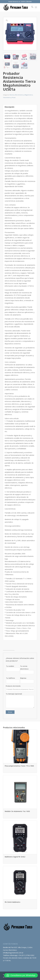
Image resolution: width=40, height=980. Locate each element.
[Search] (31, 7)
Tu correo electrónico (27, 670)
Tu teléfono (13, 680)
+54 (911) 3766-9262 (26, 955)
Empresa (27, 680)
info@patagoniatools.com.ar (13, 953)
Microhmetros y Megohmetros (24, 95)
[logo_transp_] (17, 7)
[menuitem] (31, 7)
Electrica (12, 95)
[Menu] (36, 7)
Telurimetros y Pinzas (9, 97)
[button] (21, 975)
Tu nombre (13, 668)
